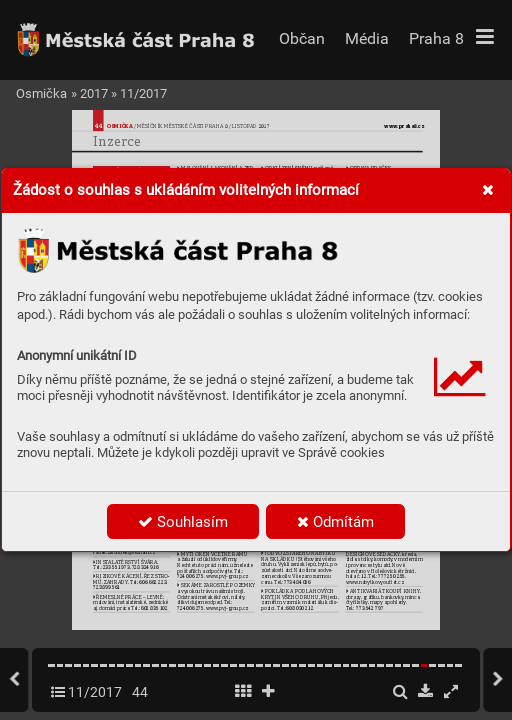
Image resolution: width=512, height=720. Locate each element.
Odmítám (335, 522)
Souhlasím (183, 522)
